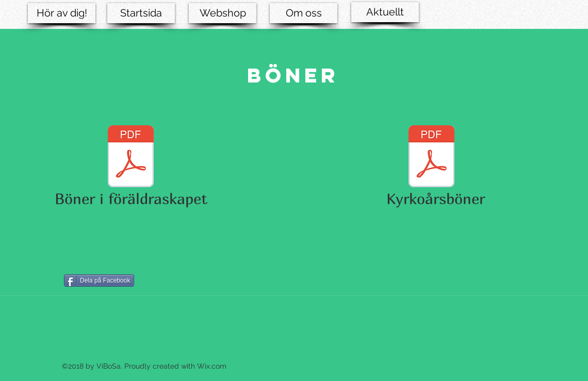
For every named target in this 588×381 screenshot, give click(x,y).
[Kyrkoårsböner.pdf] (431, 158)
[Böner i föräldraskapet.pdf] (131, 158)
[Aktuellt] (385, 12)
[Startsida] (141, 13)
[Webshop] (223, 13)
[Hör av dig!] (62, 13)
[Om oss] (304, 13)
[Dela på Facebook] (99, 280)
